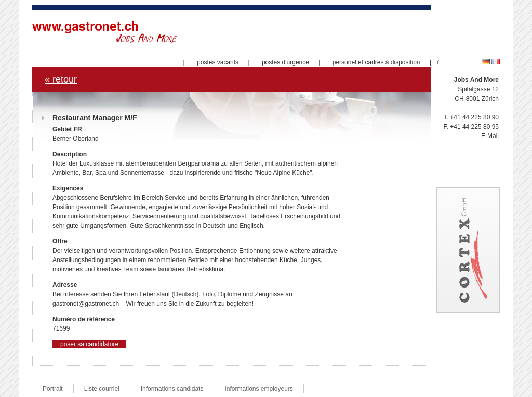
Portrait (53, 389)
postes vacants (218, 62)
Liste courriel (102, 389)
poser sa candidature (89, 344)
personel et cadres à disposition (376, 62)
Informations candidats (172, 389)
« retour (61, 79)
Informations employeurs (258, 389)
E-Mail (490, 136)
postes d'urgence (285, 62)
